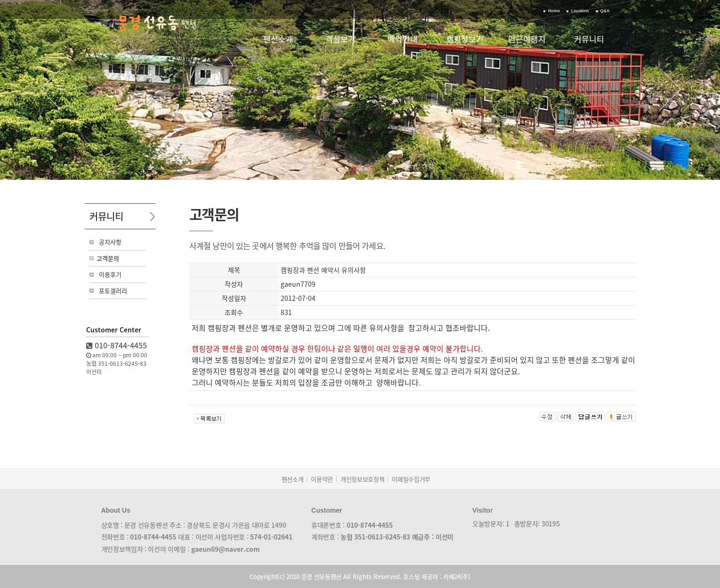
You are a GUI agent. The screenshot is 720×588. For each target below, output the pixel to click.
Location (580, 11)
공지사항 (110, 242)
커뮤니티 (589, 39)
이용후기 (110, 274)
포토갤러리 (113, 291)
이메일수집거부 (411, 479)
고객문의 (108, 258)
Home (554, 11)
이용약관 (322, 479)
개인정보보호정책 (362, 479)
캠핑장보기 (465, 39)
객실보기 (340, 39)
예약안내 (403, 39)
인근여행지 (527, 39)
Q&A (605, 11)
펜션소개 (278, 39)
